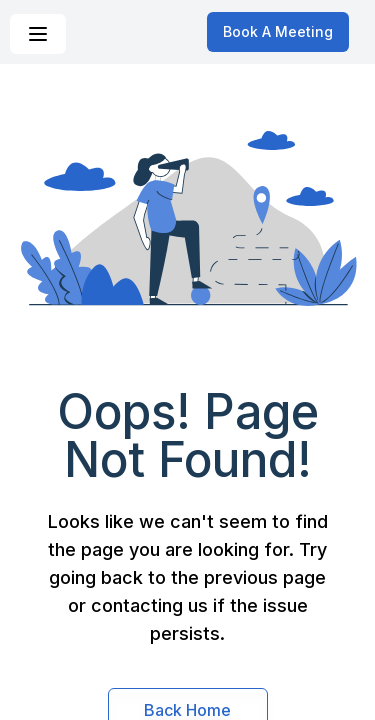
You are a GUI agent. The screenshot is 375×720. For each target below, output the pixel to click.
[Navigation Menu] (38, 34)
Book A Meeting (278, 31)
